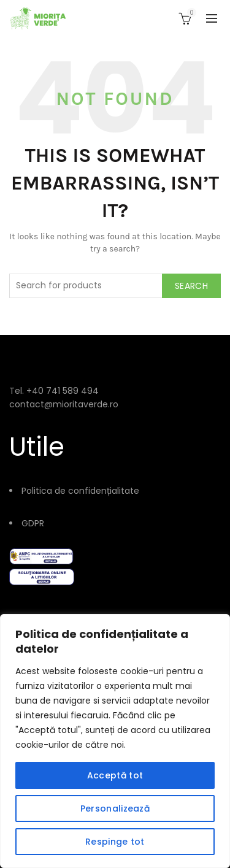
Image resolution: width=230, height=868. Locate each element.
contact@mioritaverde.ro (64, 404)
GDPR (33, 523)
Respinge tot (115, 842)
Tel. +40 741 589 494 (54, 391)
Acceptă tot (115, 775)
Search (191, 286)
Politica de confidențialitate (80, 491)
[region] (115, 741)
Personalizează (115, 808)
